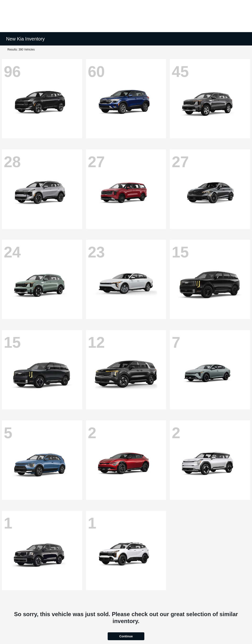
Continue (126, 636)
